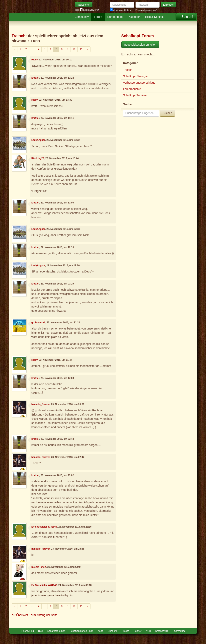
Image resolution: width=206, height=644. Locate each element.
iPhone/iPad (27, 631)
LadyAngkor (38, 140)
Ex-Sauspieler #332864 (44, 527)
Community (82, 17)
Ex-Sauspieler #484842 (44, 585)
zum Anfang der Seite (44, 615)
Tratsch (19, 36)
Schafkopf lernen (56, 631)
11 (81, 49)
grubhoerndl (38, 323)
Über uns (113, 631)
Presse (126, 631)
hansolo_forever (41, 404)
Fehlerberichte (132, 89)
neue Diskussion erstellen (140, 45)
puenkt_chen (39, 567)
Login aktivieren (89, 10)
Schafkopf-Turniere (135, 95)
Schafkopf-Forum (138, 36)
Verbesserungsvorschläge (139, 83)
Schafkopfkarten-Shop (81, 631)
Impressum (179, 631)
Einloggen (169, 5)
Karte (100, 631)
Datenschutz (162, 631)
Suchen (167, 113)
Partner (138, 631)
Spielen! (187, 17)
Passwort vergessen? (146, 10)
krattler (35, 78)
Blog (41, 631)
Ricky (35, 60)
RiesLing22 (38, 158)
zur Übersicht (20, 615)
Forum (98, 17)
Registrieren (83, 5)
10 (74, 49)
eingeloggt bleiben (121, 10)
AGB (148, 631)
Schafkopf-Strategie (135, 76)
